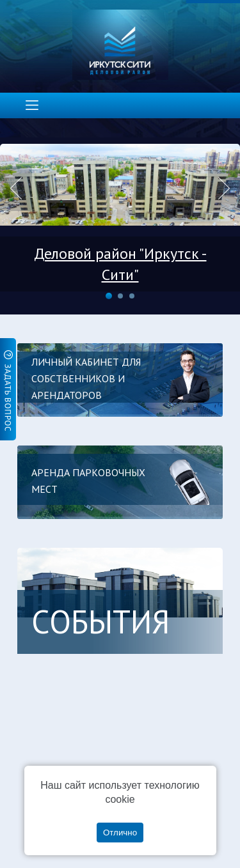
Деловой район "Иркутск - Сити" (120, 264)
